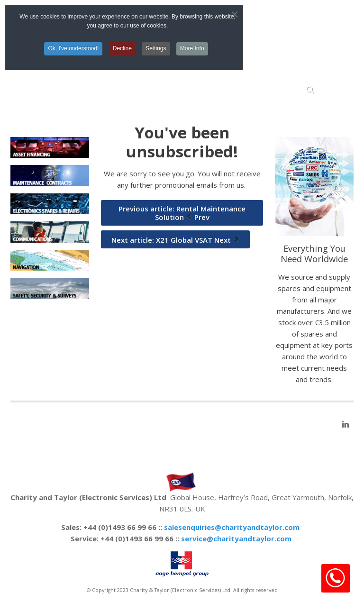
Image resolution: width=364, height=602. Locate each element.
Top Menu (292, 21)
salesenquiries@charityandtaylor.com (232, 527)
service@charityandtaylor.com (236, 538)
